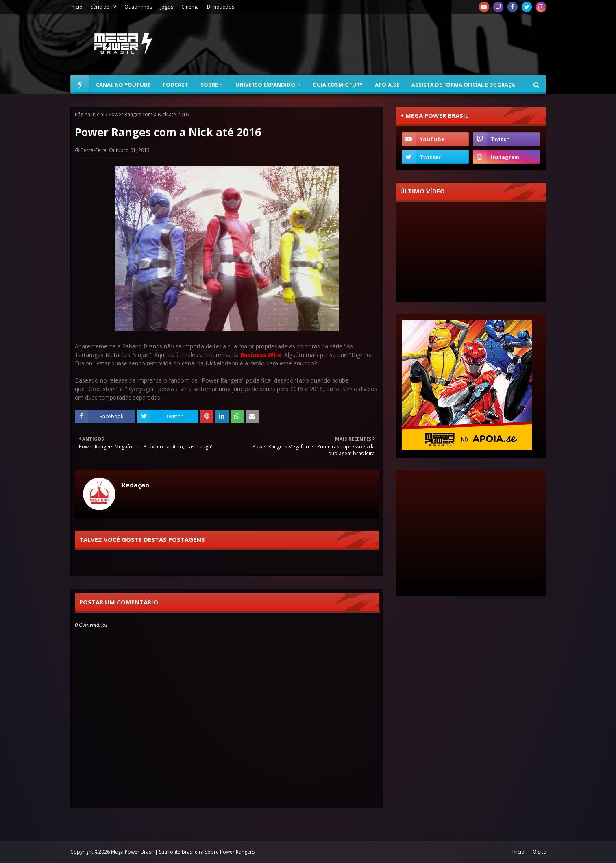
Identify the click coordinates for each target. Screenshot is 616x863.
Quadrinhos (138, 7)
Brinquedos (221, 7)
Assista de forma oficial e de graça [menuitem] (463, 85)
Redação (135, 485)
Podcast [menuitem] (175, 85)
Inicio (76, 7)
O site (539, 852)
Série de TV (103, 7)
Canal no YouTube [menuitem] (123, 85)
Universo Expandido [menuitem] (265, 85)
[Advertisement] (398, 44)
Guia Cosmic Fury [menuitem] (338, 85)
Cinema (190, 7)
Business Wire (261, 355)
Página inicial (90, 114)
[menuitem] (80, 85)
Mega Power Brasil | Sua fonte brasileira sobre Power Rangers (183, 852)
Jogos (167, 7)
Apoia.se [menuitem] (387, 85)
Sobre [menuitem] (209, 85)
